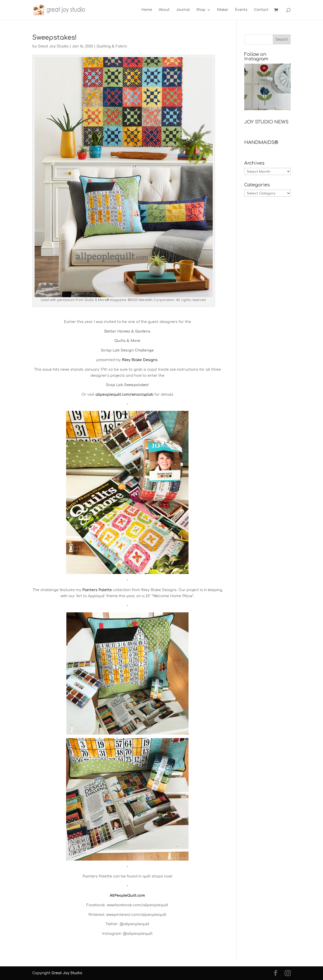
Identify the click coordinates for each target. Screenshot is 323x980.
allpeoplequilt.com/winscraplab (124, 395)
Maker (223, 10)
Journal (183, 10)
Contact (261, 10)
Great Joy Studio (53, 46)
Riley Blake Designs (140, 360)
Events (241, 10)
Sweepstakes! (55, 37)
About (164, 10)
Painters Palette (97, 590)
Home (147, 10)
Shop (201, 10)
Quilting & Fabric (112, 46)
